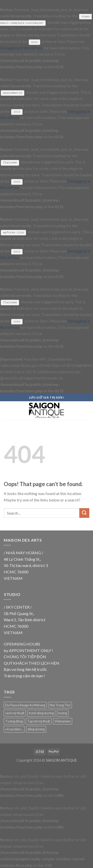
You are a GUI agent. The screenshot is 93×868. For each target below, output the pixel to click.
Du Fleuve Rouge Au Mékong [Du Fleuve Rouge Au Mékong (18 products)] (25, 705)
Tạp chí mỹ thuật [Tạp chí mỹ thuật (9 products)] (39, 721)
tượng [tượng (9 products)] (63, 713)
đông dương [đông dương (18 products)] (36, 729)
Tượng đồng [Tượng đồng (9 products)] (14, 721)
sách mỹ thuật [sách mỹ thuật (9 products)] (15, 713)
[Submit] (84, 513)
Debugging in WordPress (21, 47)
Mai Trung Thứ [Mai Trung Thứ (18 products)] (60, 705)
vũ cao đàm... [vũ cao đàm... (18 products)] (14, 729)
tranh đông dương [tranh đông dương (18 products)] (41, 713)
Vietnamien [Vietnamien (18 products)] (63, 721)
